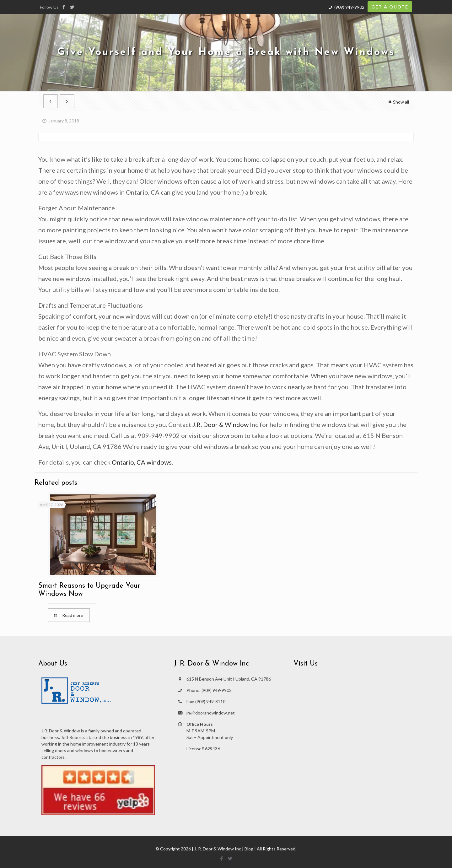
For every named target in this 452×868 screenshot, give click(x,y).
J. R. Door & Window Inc (218, 849)
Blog (249, 849)
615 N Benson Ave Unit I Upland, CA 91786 (229, 679)
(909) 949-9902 (349, 7)
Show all (398, 102)
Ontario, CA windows (142, 462)
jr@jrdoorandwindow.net (211, 713)
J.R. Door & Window (221, 424)
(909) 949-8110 (210, 701)
